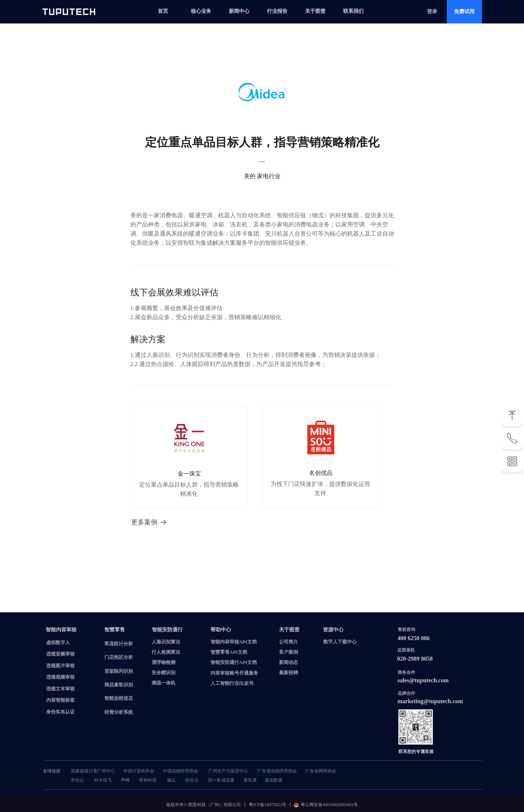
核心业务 (201, 11)
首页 (163, 11)
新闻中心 (239, 11)
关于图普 (315, 11)
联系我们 (353, 11)
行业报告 (277, 11)
